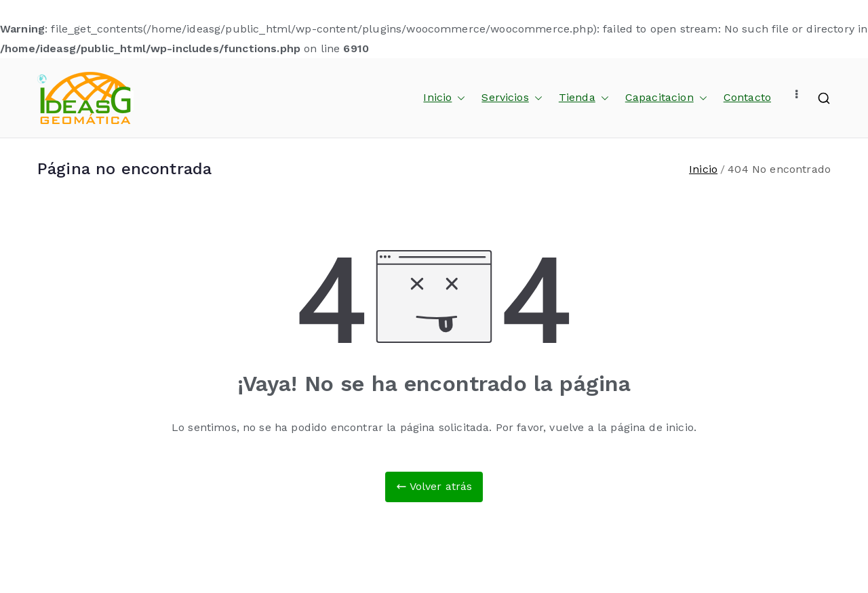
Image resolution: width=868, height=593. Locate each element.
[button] (458, 98)
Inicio (444, 98)
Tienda (584, 98)
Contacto (747, 97)
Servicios (512, 98)
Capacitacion (666, 98)
